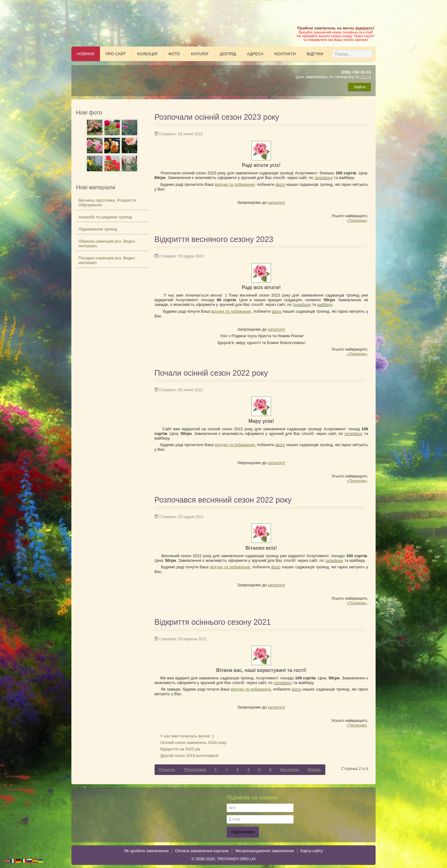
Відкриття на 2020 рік (180, 749)
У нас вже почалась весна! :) (187, 736)
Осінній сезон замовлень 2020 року (194, 743)
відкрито (364, 28)
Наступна (290, 770)
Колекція (147, 54)
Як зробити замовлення (146, 851)
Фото (174, 54)
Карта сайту (312, 851)
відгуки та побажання (235, 184)
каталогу (276, 202)
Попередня (195, 770)
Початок (167, 770)
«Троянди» (357, 220)
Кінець (314, 770)
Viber (365, 77)
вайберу (325, 304)
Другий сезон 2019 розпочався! (190, 756)
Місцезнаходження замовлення (265, 851)
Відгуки (315, 54)
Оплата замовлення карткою (202, 851)
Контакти (285, 54)
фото (280, 184)
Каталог (200, 54)
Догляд (228, 54)
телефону (324, 178)
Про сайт (116, 54)
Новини (86, 54)
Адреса (255, 54)
